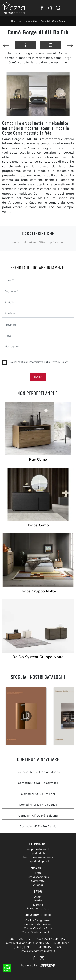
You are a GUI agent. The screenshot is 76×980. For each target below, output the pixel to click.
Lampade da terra (38, 853)
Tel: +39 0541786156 (39, 947)
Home (14, 21)
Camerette (38, 881)
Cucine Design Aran (38, 920)
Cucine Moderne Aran (38, 924)
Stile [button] (42, 242)
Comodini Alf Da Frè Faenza (38, 805)
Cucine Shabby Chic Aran (38, 932)
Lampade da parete (38, 861)
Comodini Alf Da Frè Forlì (38, 794)
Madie (38, 900)
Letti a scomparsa (38, 877)
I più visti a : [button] (56, 242)
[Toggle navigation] (68, 8)
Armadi (38, 885)
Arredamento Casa (29, 21)
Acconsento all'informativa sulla (39, 362)
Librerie (38, 905)
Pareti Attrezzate (38, 908)
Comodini (45, 21)
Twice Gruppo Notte (38, 591)
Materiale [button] (30, 242)
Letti (38, 873)
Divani (38, 897)
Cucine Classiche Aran (38, 928)
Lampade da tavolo (38, 849)
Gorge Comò (59, 21)
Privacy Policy (59, 362)
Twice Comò (38, 525)
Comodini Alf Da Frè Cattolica (38, 783)
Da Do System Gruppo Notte (38, 657)
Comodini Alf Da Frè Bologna (38, 816)
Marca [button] (16, 242)
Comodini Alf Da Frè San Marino (38, 772)
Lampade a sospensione (38, 857)
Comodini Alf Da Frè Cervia (38, 826)
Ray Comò (38, 459)
